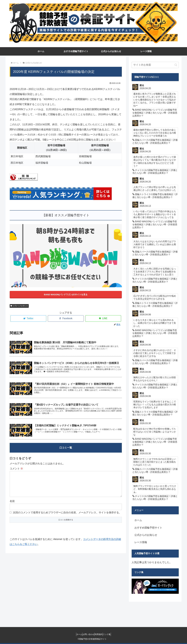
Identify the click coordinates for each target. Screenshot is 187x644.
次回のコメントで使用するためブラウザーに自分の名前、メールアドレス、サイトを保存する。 (67, 521)
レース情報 (141, 542)
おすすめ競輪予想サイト (148, 528)
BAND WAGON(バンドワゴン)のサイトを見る (66, 294)
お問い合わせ (87, 634)
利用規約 (100, 634)
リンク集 (111, 634)
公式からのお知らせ (19, 306)
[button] (176, 65)
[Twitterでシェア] (28, 318)
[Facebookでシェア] (66, 318)
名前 (12, 509)
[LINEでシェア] (103, 318)
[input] (155, 65)
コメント (16, 472)
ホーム (138, 520)
